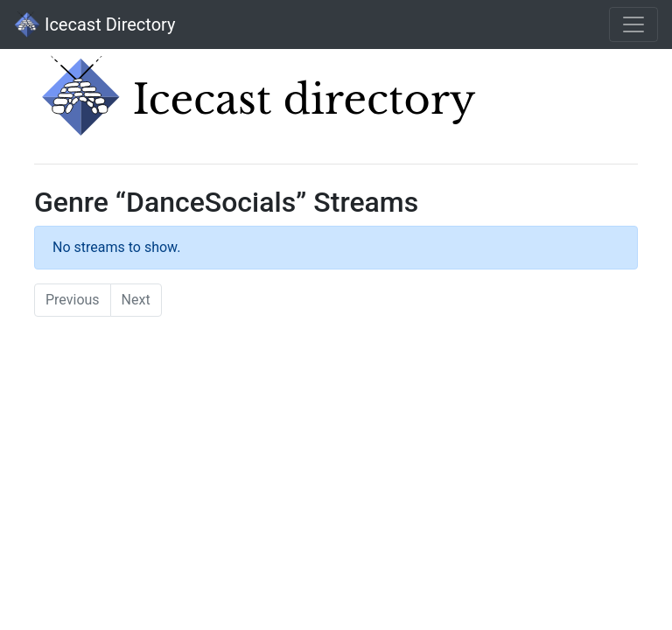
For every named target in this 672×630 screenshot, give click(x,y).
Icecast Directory (94, 24)
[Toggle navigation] (633, 24)
